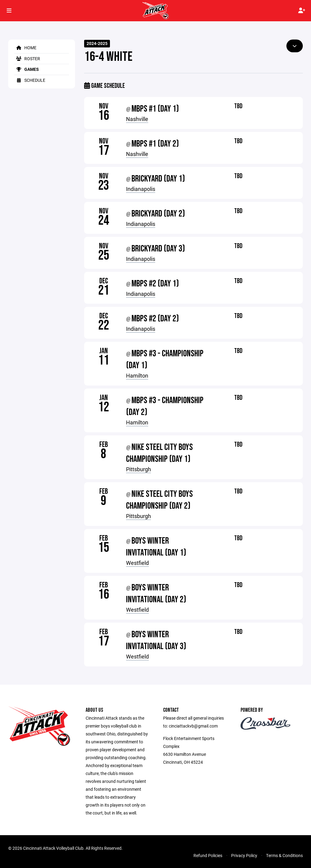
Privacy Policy (244, 855)
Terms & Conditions (284, 855)
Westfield (137, 563)
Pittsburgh (138, 469)
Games (27, 69)
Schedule (30, 80)
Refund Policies (208, 855)
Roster (27, 59)
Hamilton (137, 375)
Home (25, 48)
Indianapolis (141, 189)
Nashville (137, 119)
